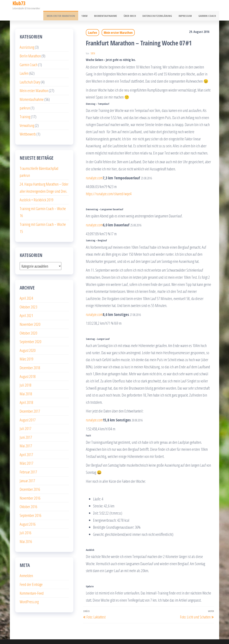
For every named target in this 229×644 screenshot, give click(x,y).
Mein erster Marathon (69, 6)
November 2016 (30, 488)
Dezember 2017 (30, 402)
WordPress (110, 637)
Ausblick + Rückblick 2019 (36, 190)
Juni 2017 (26, 427)
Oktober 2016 (28, 497)
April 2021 (26, 306)
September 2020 (31, 332)
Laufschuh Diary (30, 72)
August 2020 (28, 341)
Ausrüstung (27, 38)
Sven (93, 44)
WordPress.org (29, 592)
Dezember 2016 (30, 480)
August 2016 (28, 514)
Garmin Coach (208, 6)
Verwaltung (27, 116)
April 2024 (26, 289)
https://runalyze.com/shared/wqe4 (109, 184)
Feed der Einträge (31, 575)
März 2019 (26, 349)
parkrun (25, 98)
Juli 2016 (25, 523)
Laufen (92, 23)
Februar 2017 (28, 462)
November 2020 (30, 315)
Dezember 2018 (30, 358)
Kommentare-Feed (32, 583)
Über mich (134, 6)
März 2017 (26, 454)
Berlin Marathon (30, 46)
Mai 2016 (26, 532)
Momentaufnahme (111, 6)
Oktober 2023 (28, 297)
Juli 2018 (25, 375)
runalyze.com (94, 168)
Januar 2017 (27, 471)
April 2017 (26, 445)
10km (91, 6)
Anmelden (26, 566)
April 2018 (26, 393)
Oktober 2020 (28, 323)
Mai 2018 (26, 384)
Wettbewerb (28, 124)
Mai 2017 (26, 436)
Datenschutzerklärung (160, 6)
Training (25, 107)
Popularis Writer (142, 637)
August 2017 (28, 410)
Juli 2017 (25, 419)
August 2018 (28, 367)
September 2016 (31, 506)
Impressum (187, 6)
